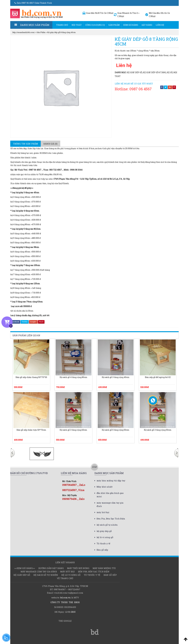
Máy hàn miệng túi (104, 568)
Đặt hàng (147, 25)
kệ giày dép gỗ (134, 72)
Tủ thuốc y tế (103, 543)
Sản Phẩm (114, 25)
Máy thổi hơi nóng (78, 568)
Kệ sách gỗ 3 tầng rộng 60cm (73, 430)
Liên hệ (160, 25)
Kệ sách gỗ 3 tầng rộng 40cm (116, 377)
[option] (42, 454)
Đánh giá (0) (50, 144)
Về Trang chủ (65, 578)
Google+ (33, 322)
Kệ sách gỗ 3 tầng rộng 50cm (158, 430)
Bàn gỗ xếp (102, 550)
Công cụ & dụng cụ (95, 25)
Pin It (41, 322)
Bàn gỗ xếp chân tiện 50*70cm (31, 430)
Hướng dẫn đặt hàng (51, 568)
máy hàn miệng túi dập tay (111, 481)
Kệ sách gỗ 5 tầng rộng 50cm (116, 430)
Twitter (25, 322)
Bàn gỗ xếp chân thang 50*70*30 (31, 377)
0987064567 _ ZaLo (74, 485)
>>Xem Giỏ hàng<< (25, 568)
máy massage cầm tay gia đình (39, 572)
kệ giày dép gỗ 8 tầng (154, 72)
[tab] (25, 144)
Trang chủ (62, 25)
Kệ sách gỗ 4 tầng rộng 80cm (74, 377)
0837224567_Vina (73, 490)
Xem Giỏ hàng (131, 25)
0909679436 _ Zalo (73, 499)
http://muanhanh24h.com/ (24, 32)
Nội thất (77, 25)
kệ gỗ (170, 72)
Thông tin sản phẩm (25, 144)
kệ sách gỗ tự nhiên (107, 525)
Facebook (15, 322)
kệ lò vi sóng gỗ (105, 537)
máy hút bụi (103, 512)
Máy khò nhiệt (105, 487)
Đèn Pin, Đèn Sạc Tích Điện (111, 519)
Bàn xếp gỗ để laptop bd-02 (158, 377)
